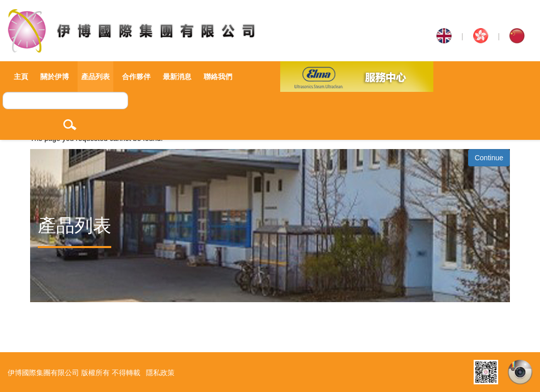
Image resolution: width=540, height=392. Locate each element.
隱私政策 (160, 373)
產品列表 (95, 77)
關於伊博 (55, 77)
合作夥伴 (136, 77)
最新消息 (177, 77)
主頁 (21, 77)
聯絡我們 (218, 77)
